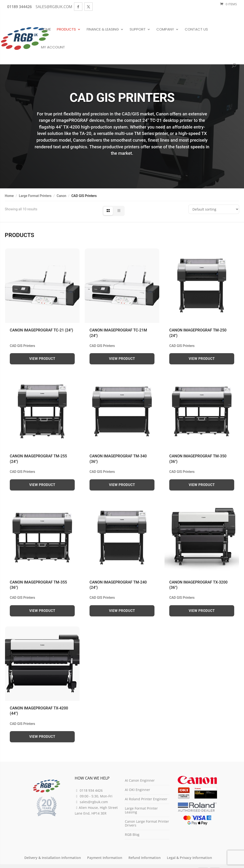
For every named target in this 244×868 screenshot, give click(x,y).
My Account (53, 47)
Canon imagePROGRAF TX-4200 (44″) (39, 711)
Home (46, 30)
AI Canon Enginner (140, 780)
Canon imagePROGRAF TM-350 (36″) (198, 459)
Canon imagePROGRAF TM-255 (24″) (38, 459)
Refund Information (145, 858)
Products (66, 30)
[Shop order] (214, 209)
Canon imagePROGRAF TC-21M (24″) (118, 333)
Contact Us (196, 30)
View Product (42, 359)
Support (138, 30)
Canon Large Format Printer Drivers (147, 823)
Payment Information (105, 858)
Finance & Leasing (103, 30)
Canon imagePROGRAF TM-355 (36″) (38, 585)
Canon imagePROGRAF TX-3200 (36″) (198, 585)
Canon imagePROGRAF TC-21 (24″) (41, 330)
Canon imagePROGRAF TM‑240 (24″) (118, 585)
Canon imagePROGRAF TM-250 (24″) (198, 333)
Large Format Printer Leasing (141, 810)
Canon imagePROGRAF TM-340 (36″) (118, 459)
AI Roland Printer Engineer (146, 799)
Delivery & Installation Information (53, 858)
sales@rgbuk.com (94, 802)
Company (165, 30)
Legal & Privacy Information (189, 858)
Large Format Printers (35, 196)
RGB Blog (132, 834)
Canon (61, 196)
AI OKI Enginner (138, 790)
